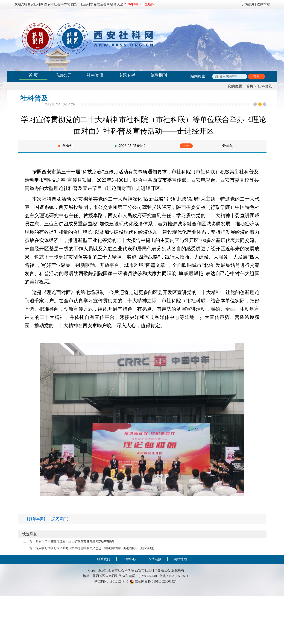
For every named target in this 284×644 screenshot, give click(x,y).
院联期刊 (159, 75)
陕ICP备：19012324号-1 (111, 581)
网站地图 (180, 559)
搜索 (256, 77)
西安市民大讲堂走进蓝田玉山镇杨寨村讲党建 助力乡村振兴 (75, 541)
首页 (250, 86)
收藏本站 (263, 4)
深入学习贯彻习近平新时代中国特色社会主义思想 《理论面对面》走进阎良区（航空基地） (96, 548)
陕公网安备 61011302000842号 (154, 581)
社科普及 (265, 86)
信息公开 (63, 75)
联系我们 (104, 559)
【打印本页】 (36, 519)
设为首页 (248, 4)
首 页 (33, 75)
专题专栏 (127, 75)
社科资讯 (95, 75)
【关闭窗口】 (59, 519)
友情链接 (155, 559)
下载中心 (129, 559)
